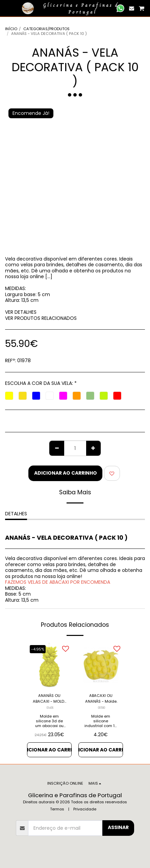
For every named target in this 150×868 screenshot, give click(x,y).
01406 (50, 708)
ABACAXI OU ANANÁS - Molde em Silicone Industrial (101, 699)
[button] (7, 8)
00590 (102, 708)
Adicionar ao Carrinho (66, 473)
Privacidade (85, 809)
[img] (49, 665)
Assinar (118, 827)
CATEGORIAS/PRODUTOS (46, 29)
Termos (57, 809)
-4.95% (38, 649)
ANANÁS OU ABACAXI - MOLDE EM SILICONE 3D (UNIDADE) (49, 699)
